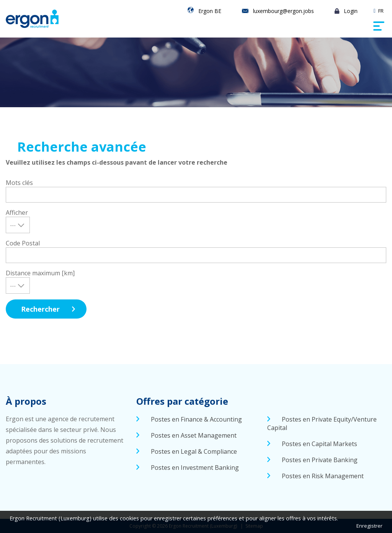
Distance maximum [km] (40, 273)
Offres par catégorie (182, 401)
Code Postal (23, 243)
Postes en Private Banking (320, 460)
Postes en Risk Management (323, 476)
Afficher (17, 213)
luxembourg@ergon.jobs (283, 11)
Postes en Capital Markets (319, 444)
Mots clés (19, 183)
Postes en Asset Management (194, 435)
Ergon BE (210, 11)
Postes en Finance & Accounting (196, 419)
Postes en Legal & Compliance (194, 451)
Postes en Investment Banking (195, 468)
